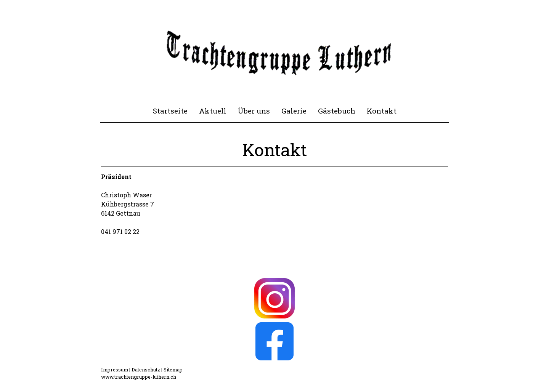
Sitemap (173, 370)
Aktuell (213, 111)
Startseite (170, 111)
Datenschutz (146, 370)
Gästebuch (337, 111)
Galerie (294, 111)
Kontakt (382, 111)
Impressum (115, 370)
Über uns (254, 111)
